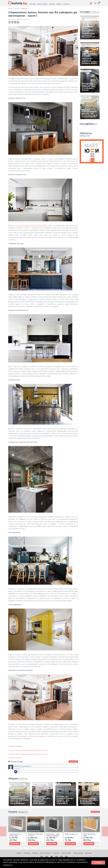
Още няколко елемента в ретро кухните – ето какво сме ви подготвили (65, 800)
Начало (19, 853)
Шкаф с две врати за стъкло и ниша (16, 835)
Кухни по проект (45, 853)
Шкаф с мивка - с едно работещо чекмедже (53, 835)
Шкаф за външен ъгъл (71, 834)
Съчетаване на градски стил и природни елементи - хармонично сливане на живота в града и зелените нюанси (90, 58)
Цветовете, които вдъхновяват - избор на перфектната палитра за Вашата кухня (88, 32)
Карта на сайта (66, 853)
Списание (27, 853)
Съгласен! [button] (98, 863)
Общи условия (78, 853)
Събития (56, 853)
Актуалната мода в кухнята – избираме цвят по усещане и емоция (89, 87)
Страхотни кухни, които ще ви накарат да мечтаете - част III (28, 754)
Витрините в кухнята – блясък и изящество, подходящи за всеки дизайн (42, 800)
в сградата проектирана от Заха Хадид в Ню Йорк (30, 225)
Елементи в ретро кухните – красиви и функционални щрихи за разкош (89, 801)
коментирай (73, 762)
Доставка (88, 853)
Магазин (35, 853)
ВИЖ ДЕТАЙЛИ (15, 844)
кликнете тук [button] (8, 865)
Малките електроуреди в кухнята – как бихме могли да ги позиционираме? (90, 113)
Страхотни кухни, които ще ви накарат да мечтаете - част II (28, 750)
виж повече (95, 812)
